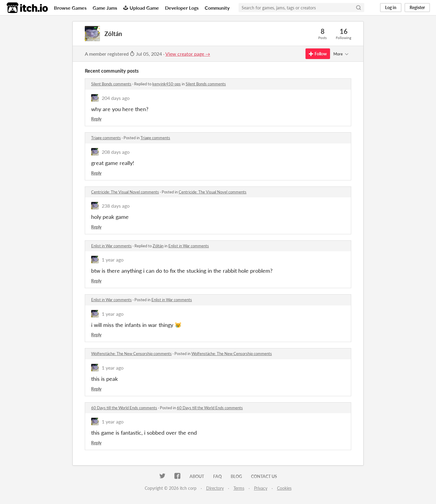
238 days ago (116, 206)
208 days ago (116, 152)
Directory (215, 488)
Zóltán (158, 246)
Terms (239, 488)
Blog (236, 476)
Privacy (261, 488)
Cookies (284, 488)
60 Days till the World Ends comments (124, 408)
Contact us (264, 476)
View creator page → (188, 54)
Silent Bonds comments (111, 84)
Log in (391, 7)
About (197, 476)
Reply (96, 119)
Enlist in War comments (111, 246)
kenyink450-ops (167, 84)
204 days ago (116, 98)
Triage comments (106, 138)
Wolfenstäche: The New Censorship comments (131, 354)
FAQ (217, 476)
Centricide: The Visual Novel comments (125, 192)
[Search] (358, 8)
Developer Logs (182, 8)
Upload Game (141, 8)
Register (417, 7)
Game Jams (105, 8)
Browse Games (70, 8)
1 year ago (113, 260)
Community (217, 8)
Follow (318, 54)
